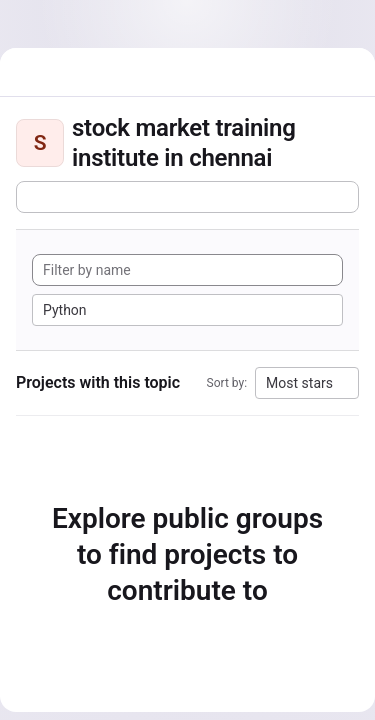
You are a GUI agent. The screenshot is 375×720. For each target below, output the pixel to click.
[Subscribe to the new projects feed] (187, 197)
